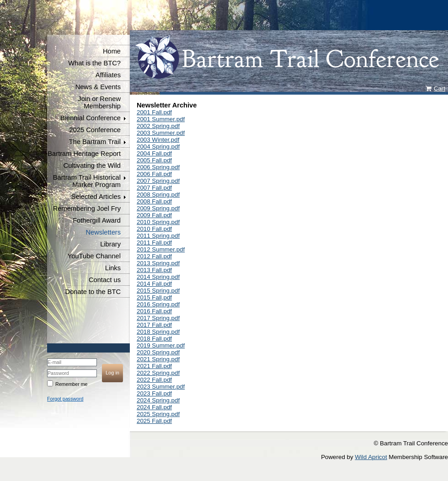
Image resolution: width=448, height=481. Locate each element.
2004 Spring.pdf (158, 147)
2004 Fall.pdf (154, 153)
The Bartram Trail (95, 142)
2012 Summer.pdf (161, 249)
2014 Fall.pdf (154, 284)
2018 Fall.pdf (154, 339)
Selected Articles (96, 197)
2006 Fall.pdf (154, 174)
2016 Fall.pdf (154, 311)
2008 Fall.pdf (154, 201)
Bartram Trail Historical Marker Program (87, 181)
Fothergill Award (97, 220)
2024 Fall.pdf (154, 407)
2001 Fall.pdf (154, 112)
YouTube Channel (94, 256)
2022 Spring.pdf (158, 373)
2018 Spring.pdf (158, 332)
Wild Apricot (371, 457)
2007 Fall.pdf (154, 188)
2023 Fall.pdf (154, 393)
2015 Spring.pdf (158, 291)
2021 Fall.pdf (154, 366)
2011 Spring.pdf (158, 236)
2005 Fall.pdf (154, 160)
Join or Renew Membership (99, 102)
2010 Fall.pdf (154, 229)
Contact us (105, 280)
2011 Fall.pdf (154, 243)
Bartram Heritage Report (84, 154)
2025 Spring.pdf (158, 414)
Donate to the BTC (93, 292)
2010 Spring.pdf (158, 222)
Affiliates (108, 75)
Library (110, 244)
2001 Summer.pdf (161, 119)
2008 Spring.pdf (158, 195)
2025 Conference (95, 130)
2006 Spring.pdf (158, 167)
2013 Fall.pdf (154, 270)
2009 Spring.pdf (158, 208)
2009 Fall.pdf (154, 215)
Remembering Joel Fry (87, 208)
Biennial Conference (91, 118)
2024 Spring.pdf (158, 400)
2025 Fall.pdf (154, 421)
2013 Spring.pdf (158, 263)
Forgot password (65, 399)
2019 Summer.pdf (161, 345)
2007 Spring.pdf (158, 181)
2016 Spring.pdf (158, 304)
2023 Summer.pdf (161, 387)
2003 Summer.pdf (161, 133)
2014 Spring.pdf (158, 277)
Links (113, 268)
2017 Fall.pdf (154, 325)
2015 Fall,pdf (154, 297)
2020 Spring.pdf (158, 352)
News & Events (98, 87)
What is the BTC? (94, 63)
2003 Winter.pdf (158, 140)
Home (112, 51)
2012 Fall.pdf (154, 256)
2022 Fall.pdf (154, 380)
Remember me (71, 384)
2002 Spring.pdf (158, 126)
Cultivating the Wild (92, 166)
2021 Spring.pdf (158, 359)
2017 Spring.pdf (158, 318)
